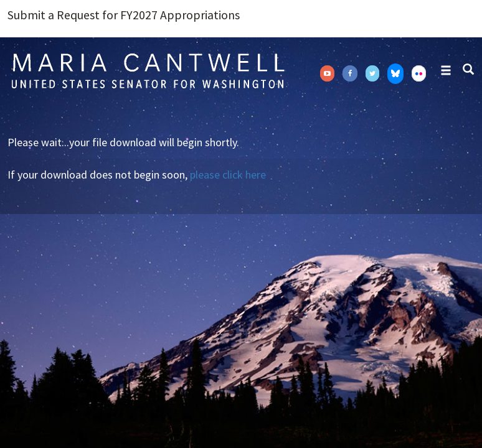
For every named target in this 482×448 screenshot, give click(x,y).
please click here (228, 175)
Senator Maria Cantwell (148, 70)
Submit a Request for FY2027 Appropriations (124, 15)
